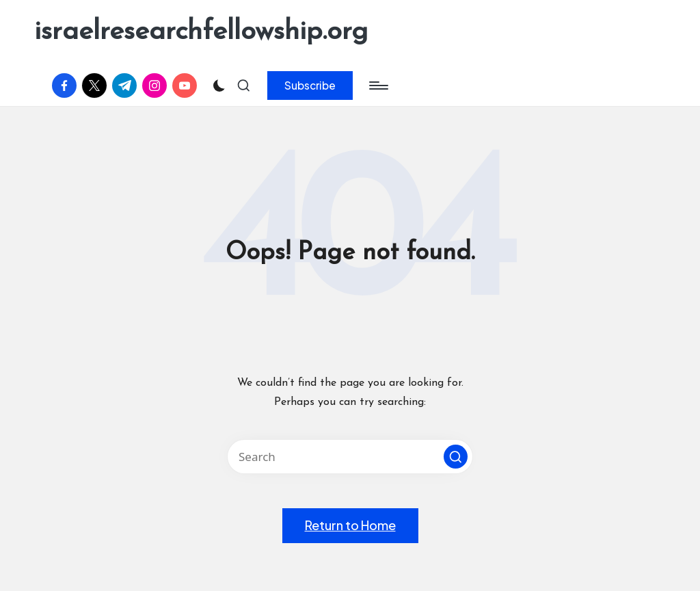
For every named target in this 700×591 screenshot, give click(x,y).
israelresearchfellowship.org (201, 32)
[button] (310, 86)
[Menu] (378, 86)
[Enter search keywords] (350, 457)
